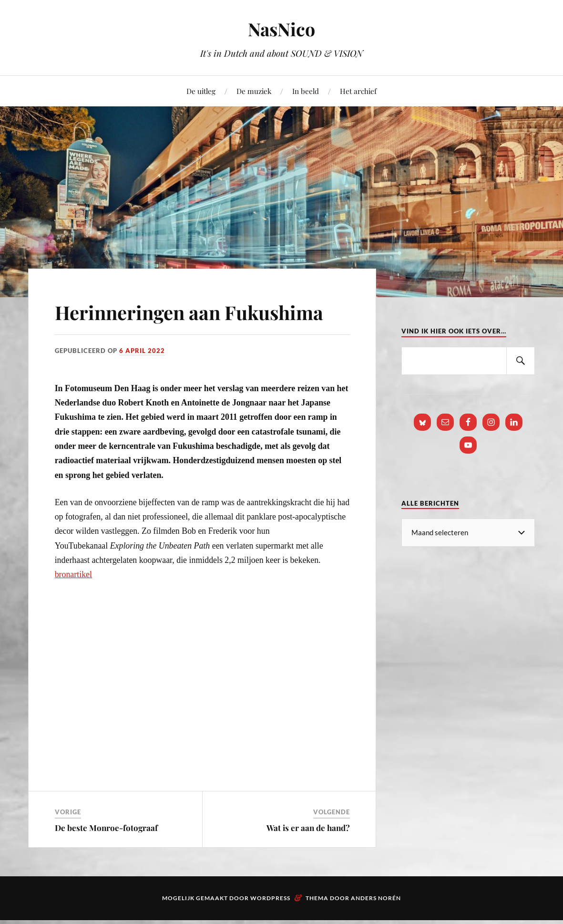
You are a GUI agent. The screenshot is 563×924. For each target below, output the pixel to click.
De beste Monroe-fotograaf (106, 855)
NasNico (281, 29)
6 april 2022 (142, 378)
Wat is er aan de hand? (308, 855)
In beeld (306, 91)
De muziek (254, 91)
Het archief (358, 91)
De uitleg (201, 91)
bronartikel (73, 602)
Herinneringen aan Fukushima (146, 325)
